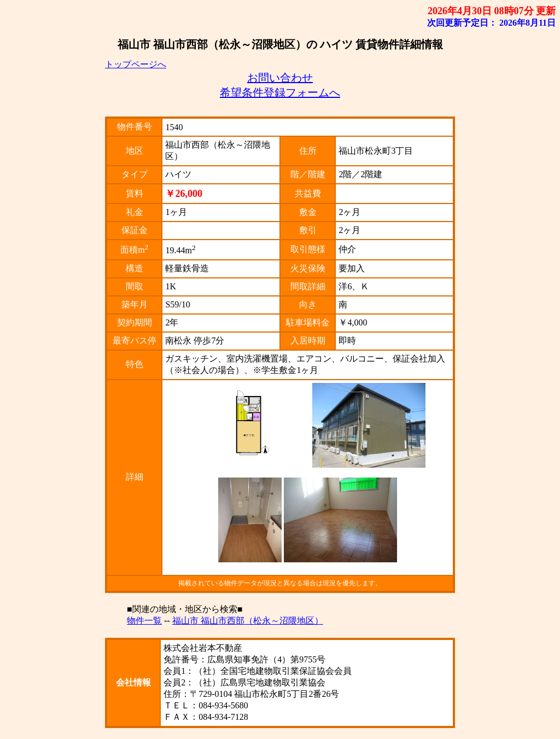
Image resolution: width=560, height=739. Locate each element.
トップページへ (136, 64)
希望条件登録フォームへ (280, 92)
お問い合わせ (280, 78)
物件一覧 (144, 621)
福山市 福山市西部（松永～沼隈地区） (248, 621)
